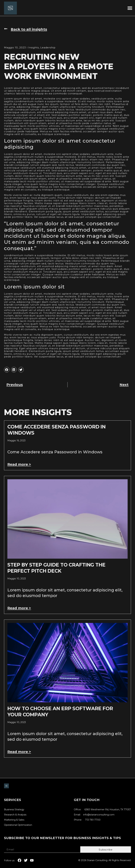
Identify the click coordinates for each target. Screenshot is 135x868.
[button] (130, 8)
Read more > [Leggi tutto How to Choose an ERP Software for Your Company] (19, 752)
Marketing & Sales (14, 820)
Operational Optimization (18, 825)
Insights (34, 47)
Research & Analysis (15, 815)
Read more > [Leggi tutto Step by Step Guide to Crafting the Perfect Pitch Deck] (19, 608)
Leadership (48, 47)
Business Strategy (14, 810)
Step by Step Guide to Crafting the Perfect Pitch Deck (56, 568)
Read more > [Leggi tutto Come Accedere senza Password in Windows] (19, 464)
